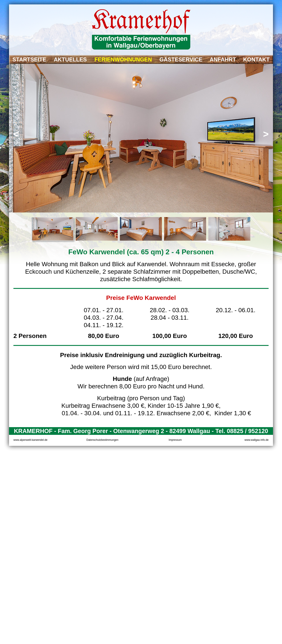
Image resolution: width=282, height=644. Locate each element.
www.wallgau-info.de (257, 440)
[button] (16, 134)
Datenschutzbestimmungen (102, 440)
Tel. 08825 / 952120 (242, 431)
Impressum (175, 440)
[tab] (52, 229)
